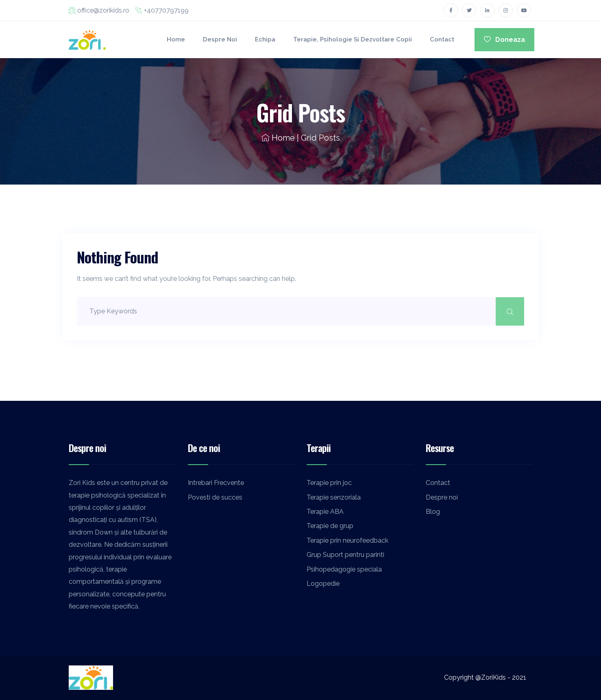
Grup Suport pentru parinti (345, 555)
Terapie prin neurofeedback (347, 540)
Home (176, 39)
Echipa (265, 39)
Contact (442, 39)
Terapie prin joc (329, 483)
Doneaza (504, 40)
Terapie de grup (330, 526)
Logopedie (323, 584)
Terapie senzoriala (334, 497)
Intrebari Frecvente (216, 483)
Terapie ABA (325, 512)
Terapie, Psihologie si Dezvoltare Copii (353, 39)
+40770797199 (162, 10)
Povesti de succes (215, 497)
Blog (433, 512)
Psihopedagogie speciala (344, 569)
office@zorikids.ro (99, 10)
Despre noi (220, 39)
